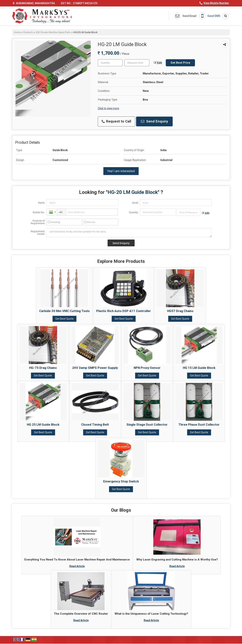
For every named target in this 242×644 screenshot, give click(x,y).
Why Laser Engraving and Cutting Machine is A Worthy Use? (177, 560)
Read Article (77, 566)
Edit (158, 63)
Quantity (133, 212)
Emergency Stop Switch (121, 481)
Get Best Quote (64, 319)
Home (17, 32)
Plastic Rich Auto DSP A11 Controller (124, 311)
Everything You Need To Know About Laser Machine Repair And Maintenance (77, 560)
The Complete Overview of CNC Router (81, 614)
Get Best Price (180, 63)
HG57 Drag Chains (180, 311)
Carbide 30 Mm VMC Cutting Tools (64, 311)
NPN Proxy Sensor (147, 368)
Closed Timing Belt (95, 425)
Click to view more (108, 108)
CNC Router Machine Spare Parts (53, 32)
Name (41, 203)
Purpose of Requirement (38, 222)
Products (28, 32)
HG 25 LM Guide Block (43, 425)
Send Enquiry (154, 121)
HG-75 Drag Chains (43, 368)
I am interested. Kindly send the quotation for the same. (129, 233)
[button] (216, 3)
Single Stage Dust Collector (147, 425)
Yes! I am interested (121, 171)
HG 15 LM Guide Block (199, 368)
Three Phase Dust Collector (199, 425)
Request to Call (116, 121)
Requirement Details (38, 233)
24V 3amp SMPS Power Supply (95, 368)
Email (135, 203)
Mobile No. (39, 212)
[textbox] (137, 63)
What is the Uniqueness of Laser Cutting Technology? (151, 614)
